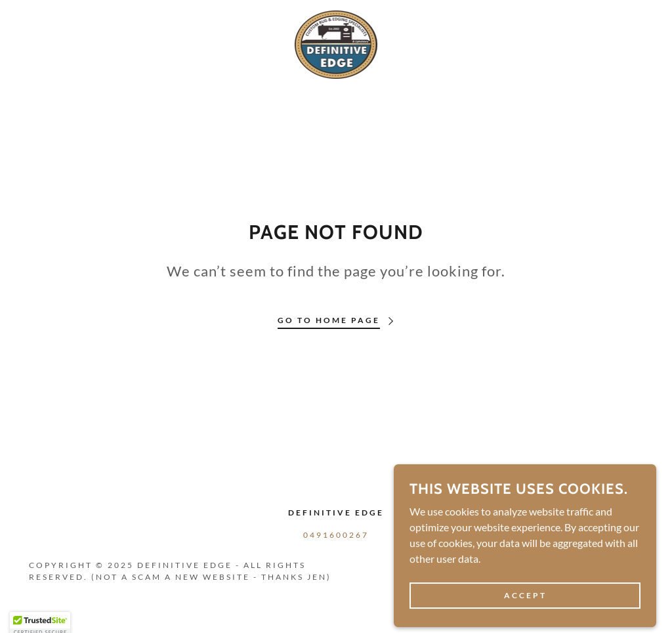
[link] (336, 43)
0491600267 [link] (336, 535)
